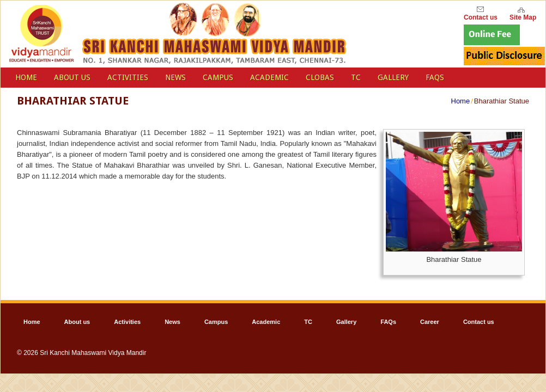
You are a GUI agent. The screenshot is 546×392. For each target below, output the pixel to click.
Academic (269, 77)
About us (72, 77)
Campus (218, 77)
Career (430, 322)
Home (461, 101)
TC (356, 77)
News (175, 77)
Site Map (523, 16)
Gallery (393, 77)
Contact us (479, 322)
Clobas (320, 77)
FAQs (435, 77)
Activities (128, 77)
